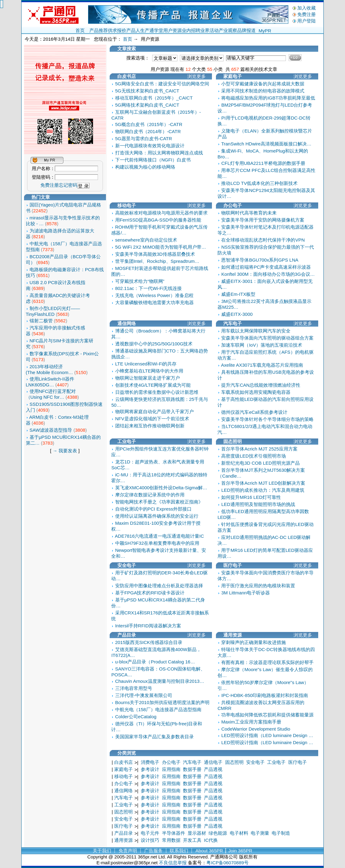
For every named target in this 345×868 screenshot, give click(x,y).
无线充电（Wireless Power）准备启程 (154, 295)
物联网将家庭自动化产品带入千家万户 (154, 412)
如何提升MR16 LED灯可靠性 (251, 497)
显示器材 (197, 833)
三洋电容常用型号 (134, 688)
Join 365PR (240, 851)
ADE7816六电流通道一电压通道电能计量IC (159, 536)
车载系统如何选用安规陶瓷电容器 (256, 392)
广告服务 (153, 851)
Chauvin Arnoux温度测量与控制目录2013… (160, 681)
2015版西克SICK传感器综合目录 (149, 642)
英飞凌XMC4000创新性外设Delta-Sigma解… (161, 488)
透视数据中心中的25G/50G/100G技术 (154, 344)
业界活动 (209, 30)
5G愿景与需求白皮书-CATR (144, 139)
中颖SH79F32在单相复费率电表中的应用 (157, 543)
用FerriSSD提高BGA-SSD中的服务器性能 (158, 220)
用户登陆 (306, 21)
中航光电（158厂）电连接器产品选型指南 (158, 709)
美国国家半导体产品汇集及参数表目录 (154, 737)
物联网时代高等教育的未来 (249, 213)
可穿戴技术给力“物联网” (140, 281)
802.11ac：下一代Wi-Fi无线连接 (149, 288)
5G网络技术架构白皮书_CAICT (147, 105)
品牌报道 (246, 30)
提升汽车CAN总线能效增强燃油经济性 (261, 385)
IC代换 (211, 840)
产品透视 (213, 769)
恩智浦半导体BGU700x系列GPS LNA (260, 260)
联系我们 (179, 851)
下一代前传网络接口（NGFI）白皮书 (153, 160)
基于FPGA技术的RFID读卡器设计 (150, 593)
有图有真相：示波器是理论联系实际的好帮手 (267, 662)
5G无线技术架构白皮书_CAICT (147, 91)
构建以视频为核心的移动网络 (145, 167)
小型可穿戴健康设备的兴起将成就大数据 (263, 84)
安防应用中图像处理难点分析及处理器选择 (159, 586)
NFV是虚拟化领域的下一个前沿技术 (152, 419)
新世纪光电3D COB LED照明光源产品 (260, 463)
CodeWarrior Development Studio (256, 729)
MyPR (265, 31)
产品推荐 (99, 30)
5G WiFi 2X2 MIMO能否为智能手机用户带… (161, 247)
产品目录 (124, 833)
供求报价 (117, 30)
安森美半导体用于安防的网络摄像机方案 (263, 220)
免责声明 (128, 851)
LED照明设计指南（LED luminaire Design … (267, 735)
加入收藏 (306, 8)
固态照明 (234, 762)
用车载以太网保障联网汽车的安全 (256, 331)
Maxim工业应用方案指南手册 (251, 722)
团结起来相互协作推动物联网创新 (150, 426)
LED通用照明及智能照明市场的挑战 (258, 504)
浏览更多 (197, 76)
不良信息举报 (173, 863)
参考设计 (150, 769)
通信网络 (124, 791)
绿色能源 (218, 833)
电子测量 (260, 833)
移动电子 (124, 776)
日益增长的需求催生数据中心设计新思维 (157, 392)
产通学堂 (154, 30)
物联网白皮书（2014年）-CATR (148, 131)
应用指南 (171, 769)
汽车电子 (192, 762)
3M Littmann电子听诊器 (246, 593)
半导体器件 (174, 833)
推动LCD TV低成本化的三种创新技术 (259, 183)
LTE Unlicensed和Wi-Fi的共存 (146, 364)
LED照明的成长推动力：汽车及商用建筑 (263, 490)
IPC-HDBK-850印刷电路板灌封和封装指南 (265, 695)
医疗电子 (298, 762)
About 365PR (209, 851)
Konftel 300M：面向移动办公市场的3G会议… (268, 274)
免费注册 (306, 14)
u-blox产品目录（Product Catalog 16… (155, 662)
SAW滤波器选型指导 (51, 430)
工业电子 (276, 762)
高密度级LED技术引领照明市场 (253, 456)
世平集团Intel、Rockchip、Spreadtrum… (157, 261)
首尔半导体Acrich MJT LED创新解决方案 (263, 483)
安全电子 (255, 762)
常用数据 (171, 840)
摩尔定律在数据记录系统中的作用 (150, 495)
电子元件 (150, 833)
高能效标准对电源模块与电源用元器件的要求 (161, 213)
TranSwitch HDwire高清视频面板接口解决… (266, 144)
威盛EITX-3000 (237, 314)
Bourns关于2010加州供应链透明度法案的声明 (162, 702)
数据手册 (192, 769)
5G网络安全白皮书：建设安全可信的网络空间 (162, 84)
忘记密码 (68, 185)
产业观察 (228, 30)
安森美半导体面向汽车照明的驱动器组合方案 (267, 338)
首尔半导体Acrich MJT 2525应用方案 (259, 449)
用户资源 (172, 30)
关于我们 (102, 851)
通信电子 (213, 762)
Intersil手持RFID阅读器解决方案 (148, 626)
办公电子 (171, 762)
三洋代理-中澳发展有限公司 (144, 695)
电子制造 (281, 833)
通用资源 (124, 840)
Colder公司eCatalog (136, 717)
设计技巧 (150, 840)
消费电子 (150, 762)
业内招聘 (191, 30)
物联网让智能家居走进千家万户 (148, 378)
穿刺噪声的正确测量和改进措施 (254, 642)
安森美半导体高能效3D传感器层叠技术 (155, 254)
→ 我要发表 (65, 451)
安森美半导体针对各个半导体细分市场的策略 (267, 419)
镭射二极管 (41, 321)
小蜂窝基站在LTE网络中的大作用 (149, 371)
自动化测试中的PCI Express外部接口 (153, 509)
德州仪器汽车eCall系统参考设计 (254, 412)
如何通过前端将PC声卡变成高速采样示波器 (266, 267)
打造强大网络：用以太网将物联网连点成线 (159, 153)
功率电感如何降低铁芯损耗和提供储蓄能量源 (267, 715)
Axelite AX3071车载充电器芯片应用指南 (262, 365)
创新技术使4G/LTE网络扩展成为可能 (153, 385)
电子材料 (239, 833)
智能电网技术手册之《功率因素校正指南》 (159, 502)
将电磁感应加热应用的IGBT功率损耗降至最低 (268, 98)
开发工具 (192, 840)
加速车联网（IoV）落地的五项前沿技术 (262, 345)
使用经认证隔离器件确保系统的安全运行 (157, 516)
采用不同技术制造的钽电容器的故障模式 (263, 91)
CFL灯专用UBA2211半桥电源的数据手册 (263, 163)
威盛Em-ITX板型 (238, 294)
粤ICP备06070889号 (227, 863)
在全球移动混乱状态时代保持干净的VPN (263, 240)
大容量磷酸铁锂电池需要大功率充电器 (154, 302)
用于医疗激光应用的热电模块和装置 (258, 586)
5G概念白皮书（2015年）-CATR (149, 124)
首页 (80, 30)
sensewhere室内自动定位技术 (146, 240)
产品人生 (136, 30)
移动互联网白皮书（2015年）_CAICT (154, 98)
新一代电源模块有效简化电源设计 (150, 146)
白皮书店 (124, 762)
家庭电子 (124, 769)
